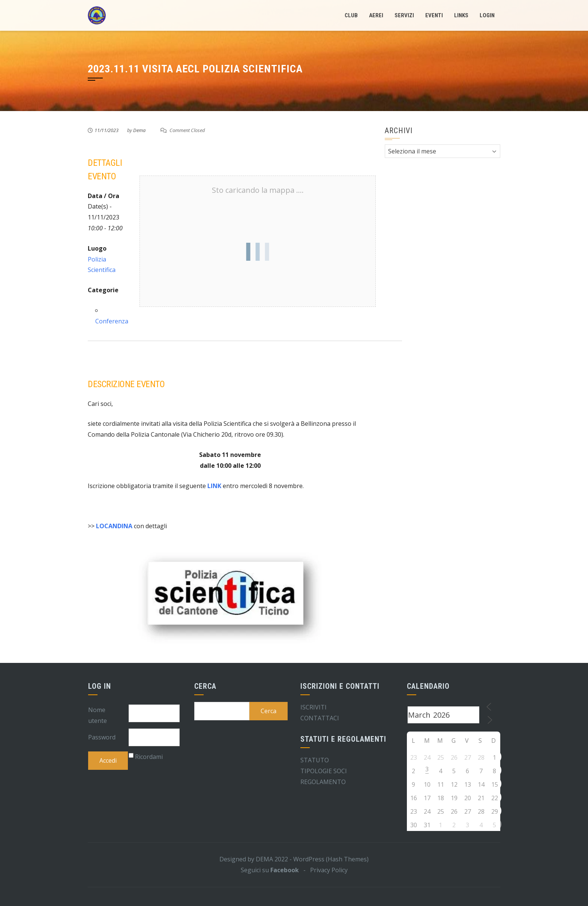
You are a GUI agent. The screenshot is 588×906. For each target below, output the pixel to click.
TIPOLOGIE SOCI (324, 771)
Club (351, 15)
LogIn (487, 15)
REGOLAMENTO (323, 782)
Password (102, 737)
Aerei (376, 15)
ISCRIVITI (313, 707)
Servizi (404, 15)
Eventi (434, 15)
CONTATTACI (320, 718)
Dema (139, 130)
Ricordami (149, 757)
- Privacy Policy (323, 870)
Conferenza (112, 321)
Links (461, 15)
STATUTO (315, 760)
